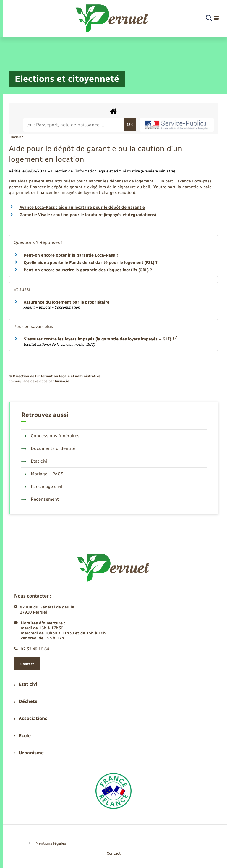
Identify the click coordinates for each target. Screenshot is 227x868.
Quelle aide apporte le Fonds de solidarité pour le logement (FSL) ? (91, 263)
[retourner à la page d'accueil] (112, 18)
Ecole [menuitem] (22, 736)
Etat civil (35, 461)
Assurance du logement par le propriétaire (67, 302)
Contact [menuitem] (114, 853)
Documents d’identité (48, 448)
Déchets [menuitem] (26, 701)
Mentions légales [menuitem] (51, 843)
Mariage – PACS (42, 474)
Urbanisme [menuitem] (29, 753)
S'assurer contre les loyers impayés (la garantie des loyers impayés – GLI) (100, 339)
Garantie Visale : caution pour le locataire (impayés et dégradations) (88, 215)
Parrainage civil (42, 487)
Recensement (40, 499)
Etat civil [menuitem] (26, 684)
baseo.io (62, 381)
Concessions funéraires (50, 436)
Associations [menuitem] (31, 718)
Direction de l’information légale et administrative (57, 376)
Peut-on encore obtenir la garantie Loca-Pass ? (71, 255)
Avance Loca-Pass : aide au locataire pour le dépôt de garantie (82, 207)
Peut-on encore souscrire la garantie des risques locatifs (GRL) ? (88, 270)
